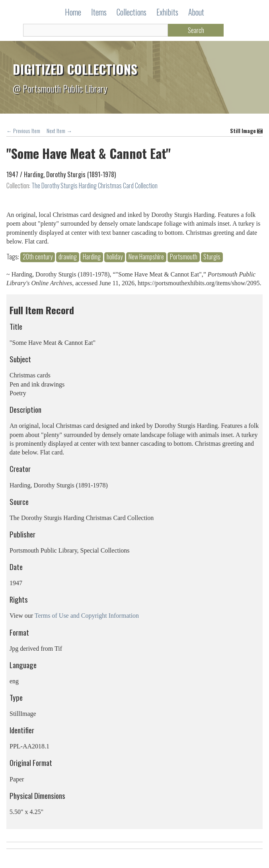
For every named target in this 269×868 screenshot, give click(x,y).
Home (73, 12)
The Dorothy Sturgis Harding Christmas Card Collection (95, 186)
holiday (115, 257)
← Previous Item (23, 131)
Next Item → (59, 131)
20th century (38, 257)
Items (99, 12)
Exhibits (167, 12)
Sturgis (212, 257)
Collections (132, 12)
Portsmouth (184, 257)
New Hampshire (146, 257)
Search (196, 30)
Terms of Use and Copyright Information (87, 616)
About (196, 12)
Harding (92, 257)
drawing (68, 257)
